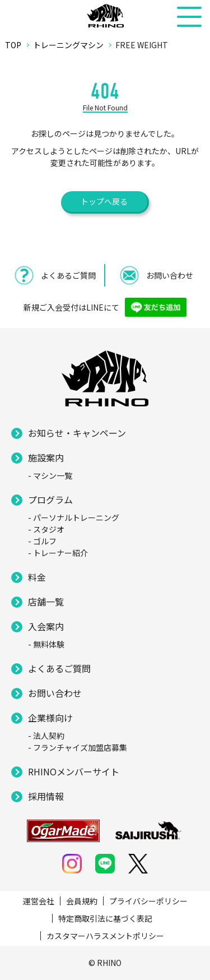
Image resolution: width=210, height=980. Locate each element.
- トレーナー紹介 (58, 553)
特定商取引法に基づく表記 (105, 918)
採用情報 (46, 796)
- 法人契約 (46, 736)
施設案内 (46, 457)
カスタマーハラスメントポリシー (105, 936)
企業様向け (50, 718)
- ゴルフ (42, 541)
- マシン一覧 (50, 475)
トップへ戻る (104, 201)
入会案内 (46, 626)
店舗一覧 (46, 602)
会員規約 (82, 901)
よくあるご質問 (59, 668)
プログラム (50, 500)
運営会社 (39, 901)
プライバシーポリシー (148, 901)
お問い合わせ (55, 693)
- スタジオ (46, 529)
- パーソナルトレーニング (74, 517)
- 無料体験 (46, 644)
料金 (37, 577)
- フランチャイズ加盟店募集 (78, 747)
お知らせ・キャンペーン (77, 433)
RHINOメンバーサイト (74, 771)
